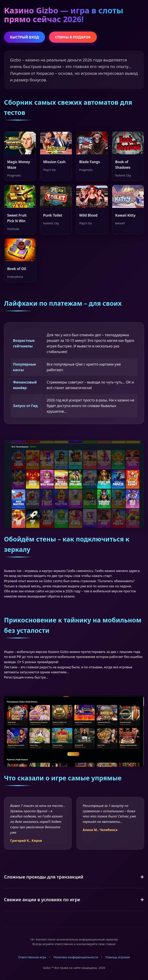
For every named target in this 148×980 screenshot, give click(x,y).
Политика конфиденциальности (76, 957)
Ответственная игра (32, 957)
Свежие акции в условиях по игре (42, 900)
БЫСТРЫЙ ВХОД (24, 37)
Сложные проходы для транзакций (44, 877)
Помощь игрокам (118, 957)
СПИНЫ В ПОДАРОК (73, 37)
